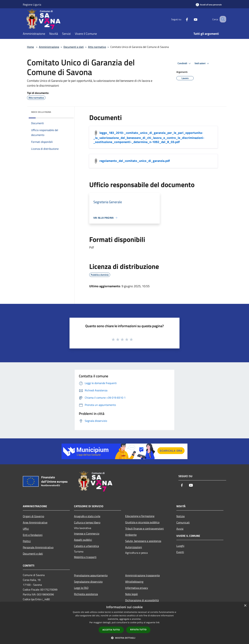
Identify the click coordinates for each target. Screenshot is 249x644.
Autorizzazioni (134, 547)
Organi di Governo (33, 516)
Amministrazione (49, 47)
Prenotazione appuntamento (91, 575)
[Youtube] (191, 19)
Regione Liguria (32, 4)
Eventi (180, 552)
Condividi (185, 63)
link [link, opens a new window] (158, 622)
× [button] (245, 606)
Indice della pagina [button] (41, 112)
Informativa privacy (137, 588)
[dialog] (124, 623)
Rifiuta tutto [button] (138, 630)
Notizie (181, 516)
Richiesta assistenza (86, 594)
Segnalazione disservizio (88, 582)
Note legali (132, 594)
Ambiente (131, 535)
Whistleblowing (134, 582)
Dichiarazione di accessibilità (142, 600)
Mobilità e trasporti (85, 557)
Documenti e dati (74, 47)
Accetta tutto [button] (111, 630)
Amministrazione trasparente (142, 575)
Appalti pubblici (83, 540)
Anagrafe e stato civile (87, 516)
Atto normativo (97, 47)
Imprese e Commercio (87, 533)
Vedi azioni (202, 63)
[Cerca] (222, 19)
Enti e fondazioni (33, 535)
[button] (124, 638)
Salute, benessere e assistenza (143, 541)
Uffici (26, 529)
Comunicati (183, 522)
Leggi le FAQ (81, 588)
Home (30, 47)
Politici (27, 541)
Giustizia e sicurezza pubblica (142, 522)
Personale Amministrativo (38, 547)
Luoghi (180, 546)
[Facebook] (183, 19)
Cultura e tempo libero (87, 522)
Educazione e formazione (140, 516)
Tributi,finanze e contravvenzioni (144, 528)
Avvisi (180, 529)
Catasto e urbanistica (86, 546)
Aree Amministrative (35, 522)
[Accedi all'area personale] (209, 5)
